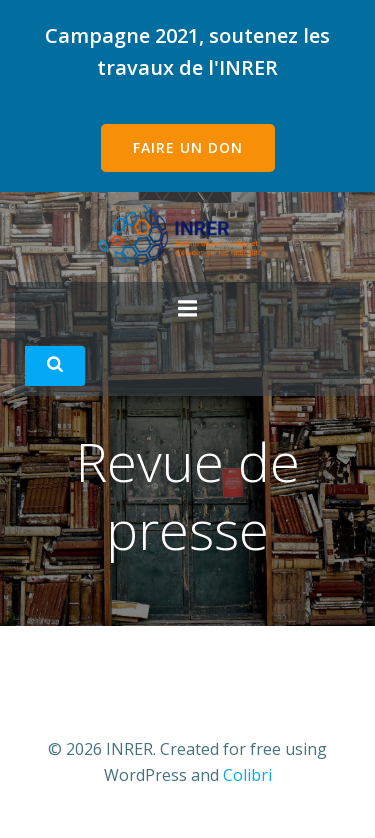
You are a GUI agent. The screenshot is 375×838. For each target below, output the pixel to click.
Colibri (247, 775)
